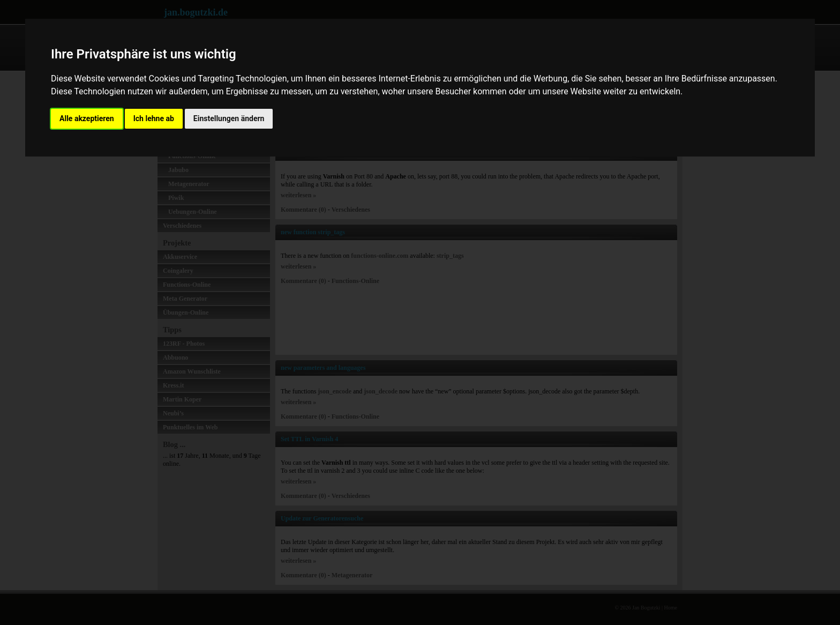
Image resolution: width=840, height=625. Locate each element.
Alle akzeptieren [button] (87, 118)
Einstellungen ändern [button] (229, 118)
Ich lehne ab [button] (154, 118)
